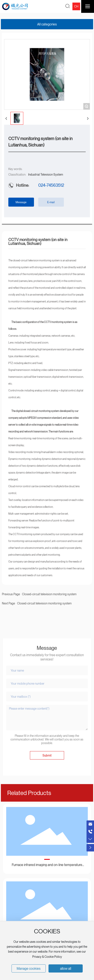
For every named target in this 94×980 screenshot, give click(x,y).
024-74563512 (51, 185)
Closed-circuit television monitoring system (44, 603)
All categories (47, 24)
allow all (66, 968)
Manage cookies (29, 968)
